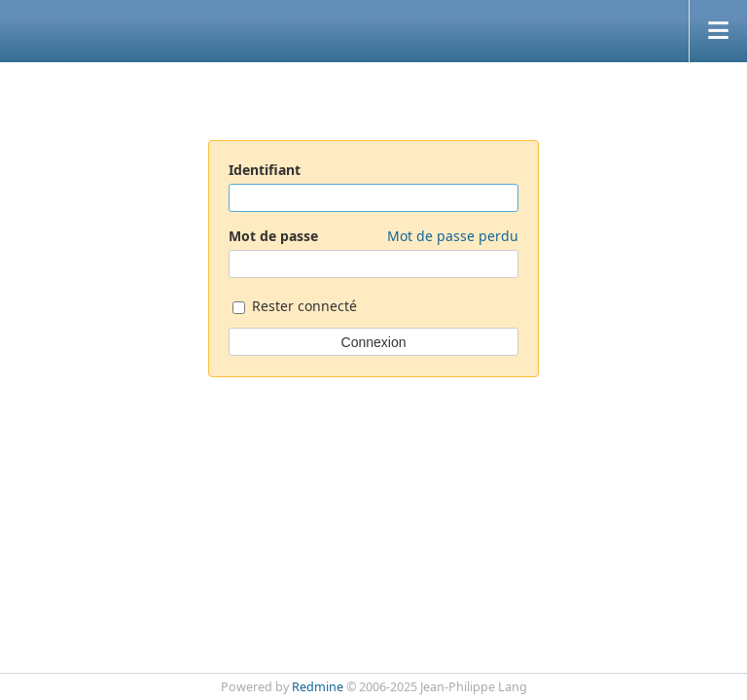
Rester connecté (295, 308)
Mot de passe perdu (453, 236)
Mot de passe (373, 236)
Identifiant (265, 170)
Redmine (318, 687)
